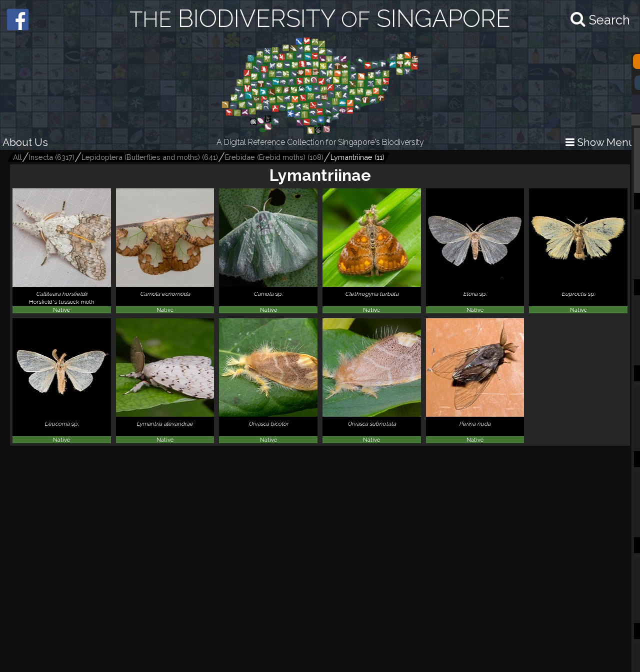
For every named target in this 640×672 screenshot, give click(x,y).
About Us (25, 142)
